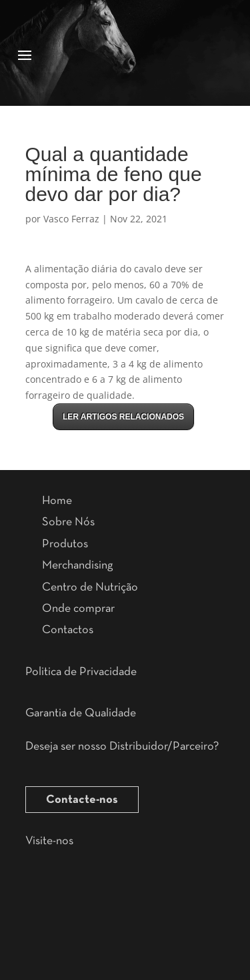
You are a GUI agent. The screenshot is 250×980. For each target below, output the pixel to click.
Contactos (68, 630)
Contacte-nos (82, 800)
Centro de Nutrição (90, 587)
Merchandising (77, 565)
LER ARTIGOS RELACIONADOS (123, 417)
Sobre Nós (68, 522)
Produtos (65, 544)
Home (57, 501)
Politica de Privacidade (81, 672)
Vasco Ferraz (71, 219)
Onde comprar (78, 609)
